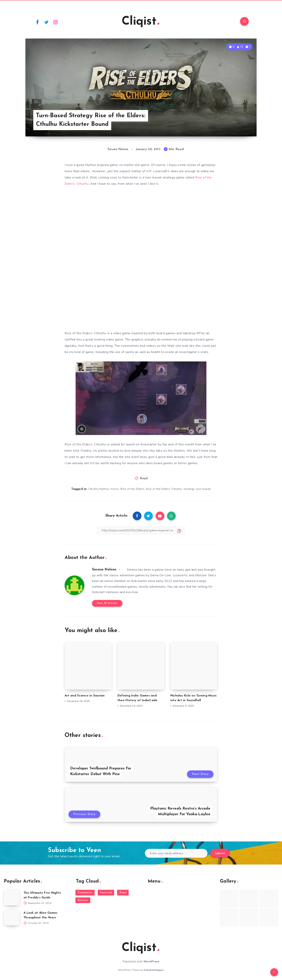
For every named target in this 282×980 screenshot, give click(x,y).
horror (115, 489)
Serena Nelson (104, 570)
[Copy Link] (141, 530)
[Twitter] (47, 22)
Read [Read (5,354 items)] (123, 893)
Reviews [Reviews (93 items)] (83, 900)
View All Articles (107, 603)
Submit (220, 853)
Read (144, 479)
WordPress (151, 962)
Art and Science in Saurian (85, 696)
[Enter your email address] (176, 853)
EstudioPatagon (154, 970)
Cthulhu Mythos (99, 489)
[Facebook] (37, 22)
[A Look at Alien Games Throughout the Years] (12, 918)
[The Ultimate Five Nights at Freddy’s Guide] (12, 898)
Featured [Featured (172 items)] (106, 893)
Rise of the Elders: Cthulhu (164, 489)
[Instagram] (56, 22)
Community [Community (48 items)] (85, 893)
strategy (189, 489)
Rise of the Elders (132, 489)
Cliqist (141, 22)
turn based (203, 489)
